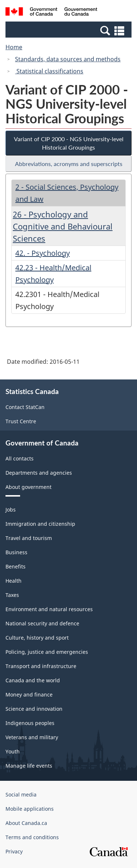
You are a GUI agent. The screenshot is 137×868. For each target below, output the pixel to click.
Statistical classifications (49, 71)
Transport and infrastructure (41, 666)
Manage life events (29, 766)
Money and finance (29, 695)
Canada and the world (33, 680)
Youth (13, 751)
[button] (69, 30)
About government (28, 487)
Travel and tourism (29, 538)
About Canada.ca (26, 823)
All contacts (20, 458)
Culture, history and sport (37, 638)
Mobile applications (30, 809)
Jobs (11, 510)
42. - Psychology (43, 253)
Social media (21, 794)
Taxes (12, 595)
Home (14, 47)
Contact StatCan (25, 407)
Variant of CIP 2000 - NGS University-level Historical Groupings (69, 143)
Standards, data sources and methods (68, 59)
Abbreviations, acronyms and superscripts (69, 164)
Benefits (16, 566)
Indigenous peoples (30, 723)
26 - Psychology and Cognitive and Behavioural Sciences (63, 226)
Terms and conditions (32, 837)
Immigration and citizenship (40, 524)
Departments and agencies (39, 473)
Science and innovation (34, 709)
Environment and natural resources (49, 609)
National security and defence (42, 623)
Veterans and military (32, 737)
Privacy (14, 851)
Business (16, 552)
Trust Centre (21, 421)
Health (14, 581)
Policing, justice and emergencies (47, 652)
